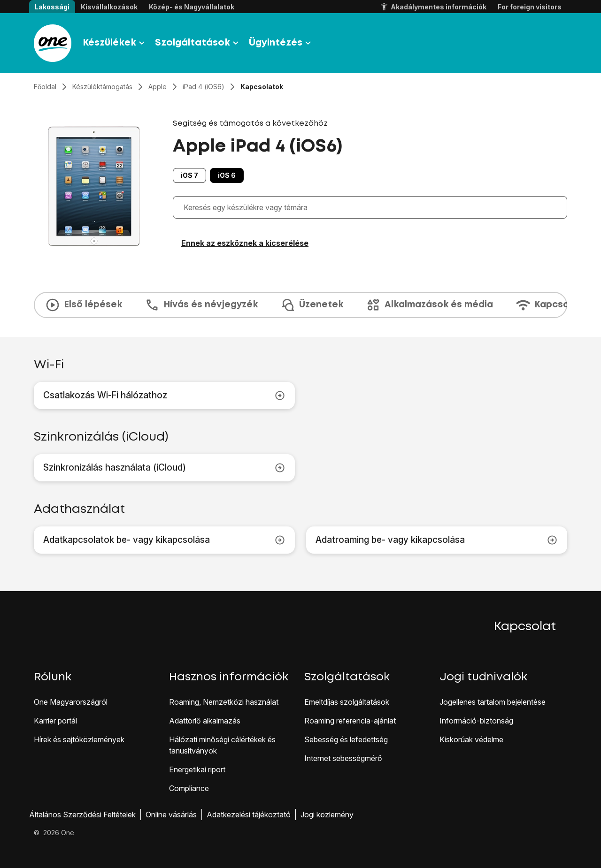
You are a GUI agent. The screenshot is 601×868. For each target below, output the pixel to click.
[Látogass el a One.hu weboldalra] (53, 43)
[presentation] (300, 305)
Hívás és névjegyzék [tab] (201, 305)
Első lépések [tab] (84, 305)
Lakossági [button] (52, 7)
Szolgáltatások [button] (198, 43)
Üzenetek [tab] (312, 305)
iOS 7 (189, 175)
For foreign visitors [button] (530, 7)
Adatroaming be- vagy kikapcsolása (437, 540)
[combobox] (372, 207)
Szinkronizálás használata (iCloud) (164, 468)
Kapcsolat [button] (525, 627)
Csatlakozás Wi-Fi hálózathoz (164, 396)
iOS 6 (227, 175)
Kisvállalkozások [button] (109, 7)
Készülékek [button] (115, 43)
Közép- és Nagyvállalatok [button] (192, 7)
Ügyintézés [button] (281, 43)
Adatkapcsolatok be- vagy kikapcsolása (164, 540)
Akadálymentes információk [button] (433, 7)
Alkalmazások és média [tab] (429, 305)
